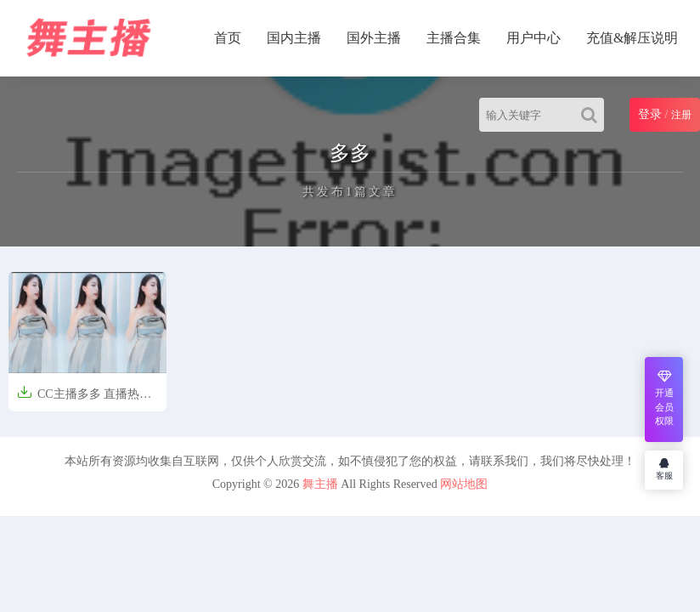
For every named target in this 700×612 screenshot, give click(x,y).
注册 (681, 115)
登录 (650, 114)
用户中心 (533, 38)
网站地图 (464, 484)
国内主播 (294, 38)
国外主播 (374, 38)
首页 (228, 38)
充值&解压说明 (632, 38)
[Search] (593, 115)
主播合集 (454, 38)
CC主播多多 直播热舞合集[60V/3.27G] (84, 400)
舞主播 (320, 484)
